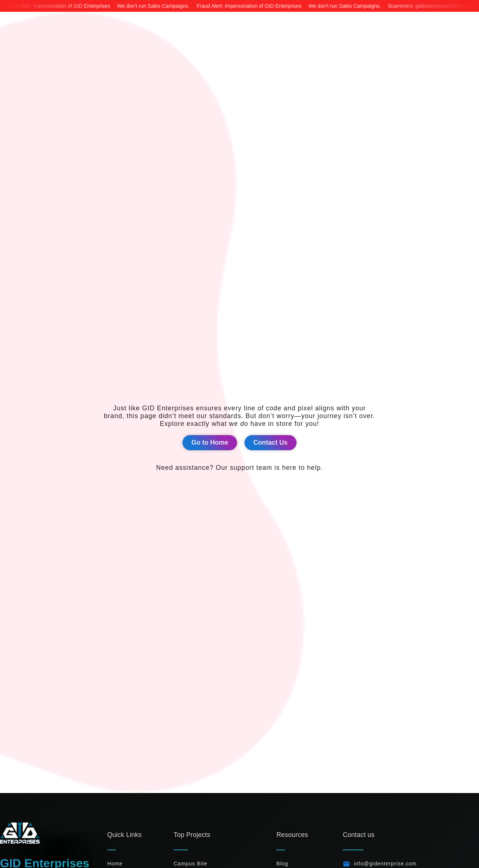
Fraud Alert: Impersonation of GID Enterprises (58, 6)
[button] (210, 443)
